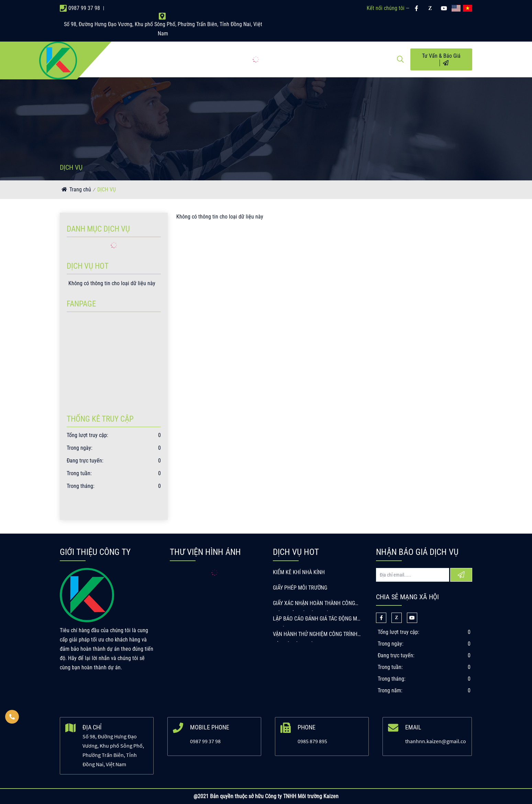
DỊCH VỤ (107, 189)
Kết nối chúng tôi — (388, 8)
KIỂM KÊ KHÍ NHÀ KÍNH (299, 572)
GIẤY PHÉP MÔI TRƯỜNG (300, 588)
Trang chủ (80, 189)
